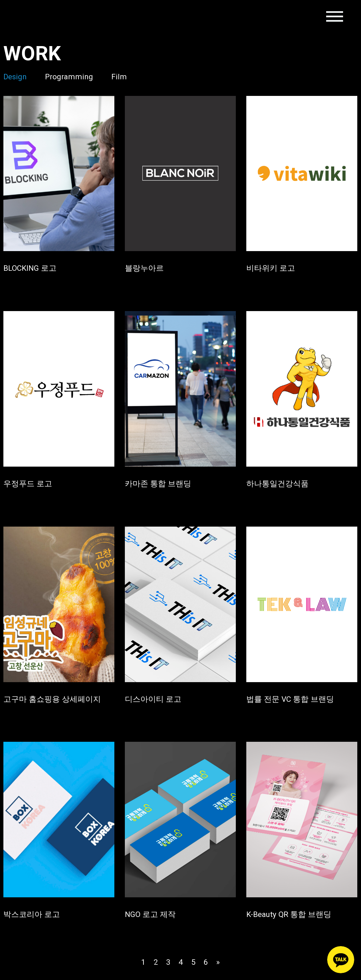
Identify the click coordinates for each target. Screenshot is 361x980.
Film (119, 77)
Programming (69, 77)
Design (15, 77)
